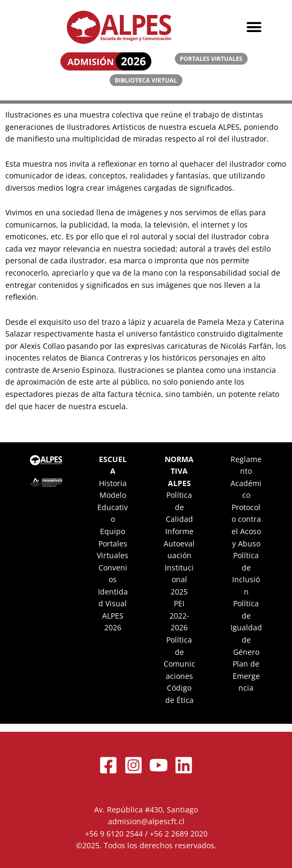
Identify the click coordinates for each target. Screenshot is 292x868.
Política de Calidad (179, 507)
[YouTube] (159, 765)
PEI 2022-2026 (179, 615)
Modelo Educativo (113, 507)
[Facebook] (108, 765)
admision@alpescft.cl (146, 821)
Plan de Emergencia (246, 676)
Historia (113, 483)
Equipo (113, 531)
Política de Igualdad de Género (246, 627)
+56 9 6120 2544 (114, 834)
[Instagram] (133, 765)
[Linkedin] (184, 765)
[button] (254, 28)
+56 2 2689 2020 (179, 834)
